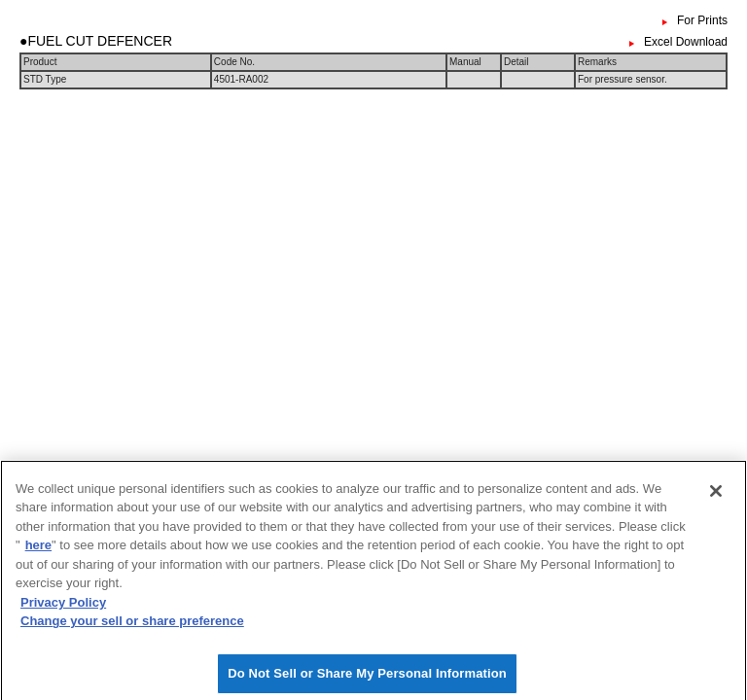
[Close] (716, 495)
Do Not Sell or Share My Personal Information (367, 678)
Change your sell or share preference (132, 626)
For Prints (702, 20)
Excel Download (686, 42)
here (38, 550)
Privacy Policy (63, 606)
